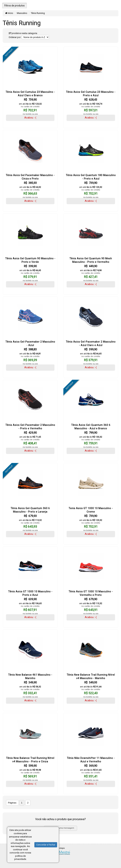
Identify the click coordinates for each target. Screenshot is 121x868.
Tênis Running (38, 13)
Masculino (22, 13)
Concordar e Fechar (46, 845)
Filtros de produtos (14, 6)
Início (9, 13)
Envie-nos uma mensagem (61, 828)
